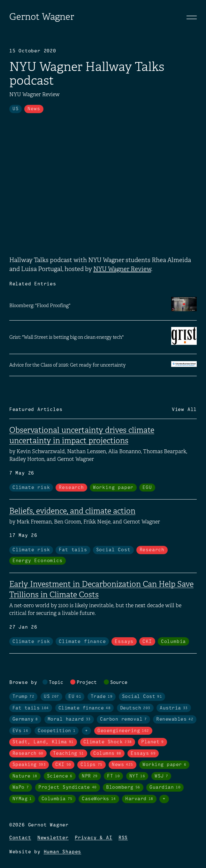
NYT (137, 776)
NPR (90, 776)
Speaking (29, 765)
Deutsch (135, 708)
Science (60, 776)
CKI (147, 642)
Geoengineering (123, 731)
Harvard (139, 799)
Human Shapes (63, 852)
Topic (56, 683)
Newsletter (53, 838)
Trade (102, 697)
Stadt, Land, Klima (43, 742)
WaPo (21, 787)
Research (71, 488)
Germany (25, 719)
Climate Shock (108, 742)
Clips (92, 765)
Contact (20, 838)
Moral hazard (69, 719)
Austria (174, 708)
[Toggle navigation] (192, 17)
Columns (107, 754)
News (34, 109)
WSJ (161, 776)
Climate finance (82, 642)
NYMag (22, 799)
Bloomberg (123, 787)
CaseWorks (99, 799)
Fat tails (73, 550)
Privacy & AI (94, 838)
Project (87, 683)
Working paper (113, 488)
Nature (25, 776)
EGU (147, 488)
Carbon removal (123, 719)
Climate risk (31, 488)
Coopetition (57, 731)
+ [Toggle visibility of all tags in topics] (87, 731)
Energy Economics (38, 561)
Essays (124, 642)
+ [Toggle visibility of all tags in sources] (164, 799)
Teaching (69, 754)
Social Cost (113, 550)
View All (184, 410)
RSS (123, 838)
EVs (20, 731)
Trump (23, 697)
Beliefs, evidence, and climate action (72, 511)
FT (113, 776)
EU (75, 697)
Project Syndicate (68, 787)
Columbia (173, 642)
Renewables (175, 719)
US (16, 109)
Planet (153, 742)
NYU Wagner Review (122, 269)
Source (119, 683)
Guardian (165, 787)
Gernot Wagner (42, 17)
